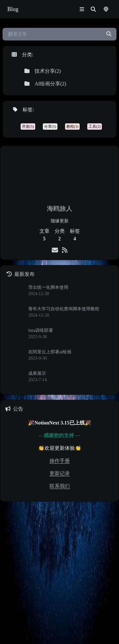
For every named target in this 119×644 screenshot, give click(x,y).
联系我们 (60, 486)
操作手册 (60, 461)
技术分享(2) (43, 71)
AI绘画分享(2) (45, 84)
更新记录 (60, 473)
